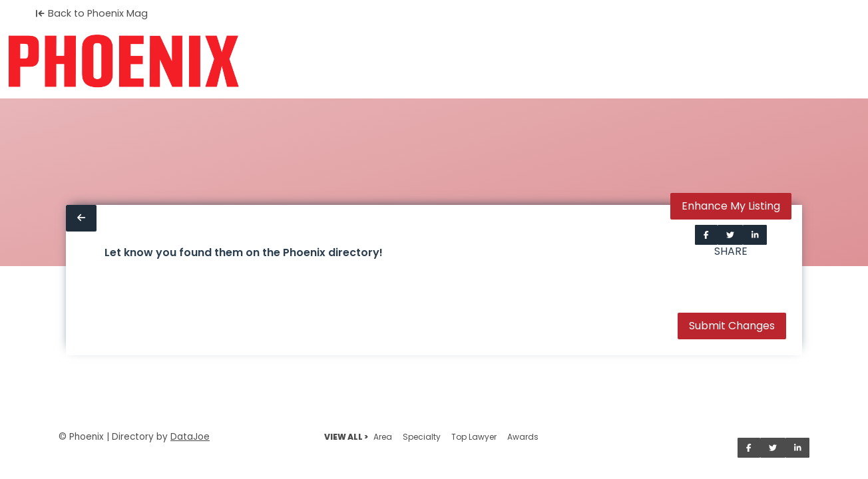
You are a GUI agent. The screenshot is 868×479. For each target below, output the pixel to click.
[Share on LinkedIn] (755, 235)
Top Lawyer (474, 437)
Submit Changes (732, 326)
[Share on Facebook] (706, 235)
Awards (523, 437)
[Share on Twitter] (730, 235)
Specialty (422, 437)
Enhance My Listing (731, 206)
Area (383, 437)
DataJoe (190, 437)
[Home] (123, 61)
